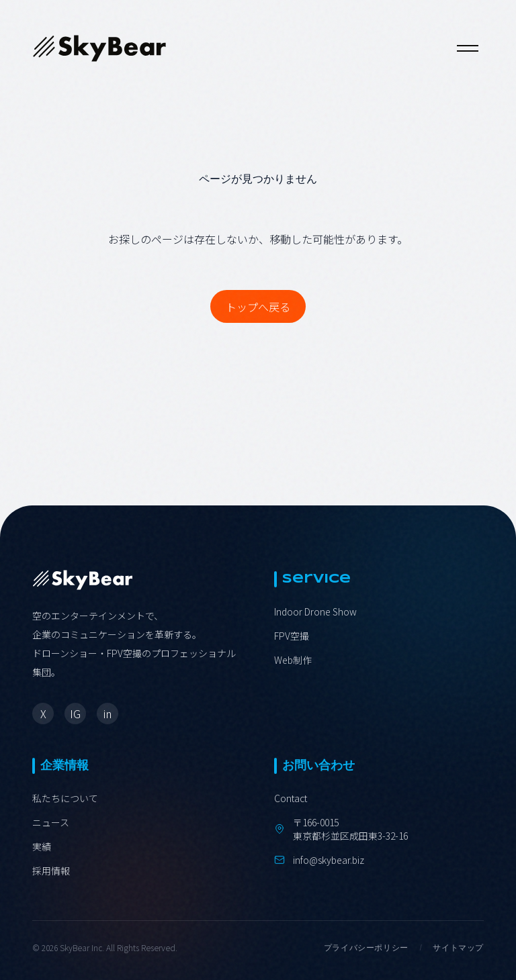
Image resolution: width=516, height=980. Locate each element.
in (107, 714)
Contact (291, 798)
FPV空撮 (292, 636)
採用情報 (51, 871)
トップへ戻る (258, 307)
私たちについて (65, 798)
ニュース (51, 822)
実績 (42, 846)
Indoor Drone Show (315, 611)
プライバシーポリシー (366, 948)
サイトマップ (458, 948)
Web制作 (293, 660)
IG (75, 714)
